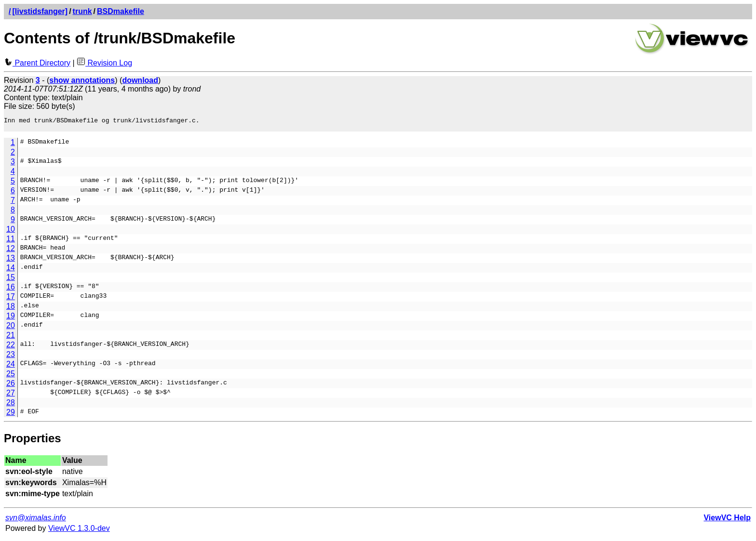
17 (11, 299)
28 (11, 405)
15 (11, 280)
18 (11, 309)
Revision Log (104, 63)
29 (11, 415)
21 (11, 338)
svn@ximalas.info (36, 521)
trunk (82, 11)
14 (11, 270)
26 (11, 386)
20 (11, 328)
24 (11, 367)
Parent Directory (37, 63)
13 (11, 261)
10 (11, 232)
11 (11, 242)
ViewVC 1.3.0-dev (79, 531)
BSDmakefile (121, 11)
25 (11, 376)
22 (11, 348)
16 (11, 290)
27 (11, 396)
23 (11, 357)
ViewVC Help (727, 521)
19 (11, 319)
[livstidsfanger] (40, 11)
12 (11, 251)
